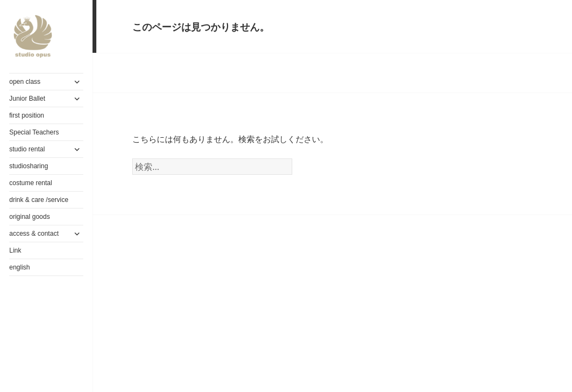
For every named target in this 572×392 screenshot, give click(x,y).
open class (25, 82)
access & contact (34, 234)
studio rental (27, 149)
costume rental (31, 183)
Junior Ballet (27, 99)
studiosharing (29, 166)
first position (27, 115)
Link (15, 250)
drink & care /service (39, 200)
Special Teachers (34, 132)
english (20, 267)
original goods (30, 217)
